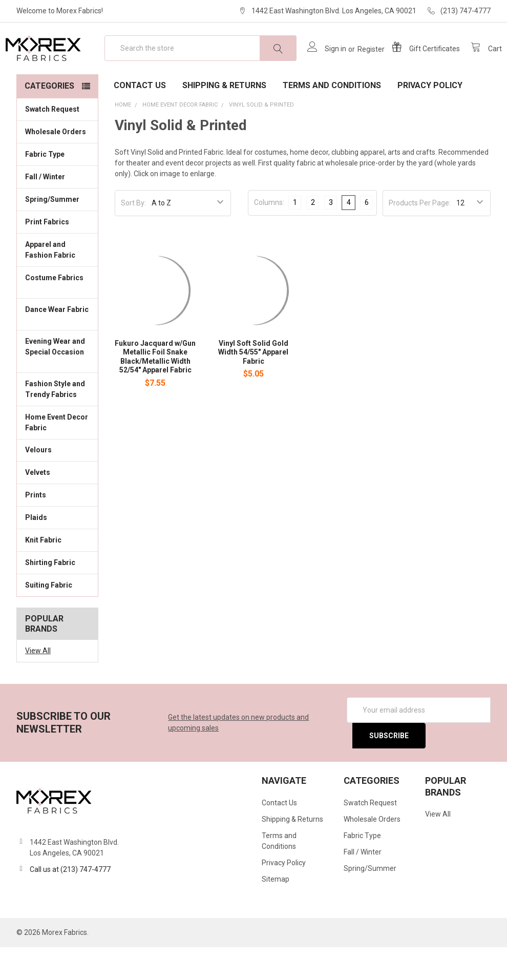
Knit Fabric (57, 572)
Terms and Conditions (332, 118)
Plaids (36, 550)
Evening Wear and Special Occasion (57, 385)
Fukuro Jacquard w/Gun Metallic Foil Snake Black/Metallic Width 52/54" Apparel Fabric (155, 390)
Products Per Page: (420, 236)
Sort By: (133, 236)
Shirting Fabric (57, 595)
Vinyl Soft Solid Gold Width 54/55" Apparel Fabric (253, 385)
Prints (57, 527)
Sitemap (276, 912)
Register (360, 66)
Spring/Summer (52, 232)
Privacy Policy (430, 118)
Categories (49, 119)
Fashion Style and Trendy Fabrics (57, 422)
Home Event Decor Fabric (57, 455)
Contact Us (140, 118)
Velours (57, 482)
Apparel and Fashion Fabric (57, 283)
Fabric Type (57, 186)
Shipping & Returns (224, 118)
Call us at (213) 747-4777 (70, 902)
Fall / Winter (57, 209)
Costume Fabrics (57, 316)
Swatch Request (52, 142)
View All (38, 683)
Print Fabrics (47, 255)
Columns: (269, 235)
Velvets (57, 505)
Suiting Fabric (57, 617)
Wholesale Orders (56, 164)
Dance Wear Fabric (57, 348)
